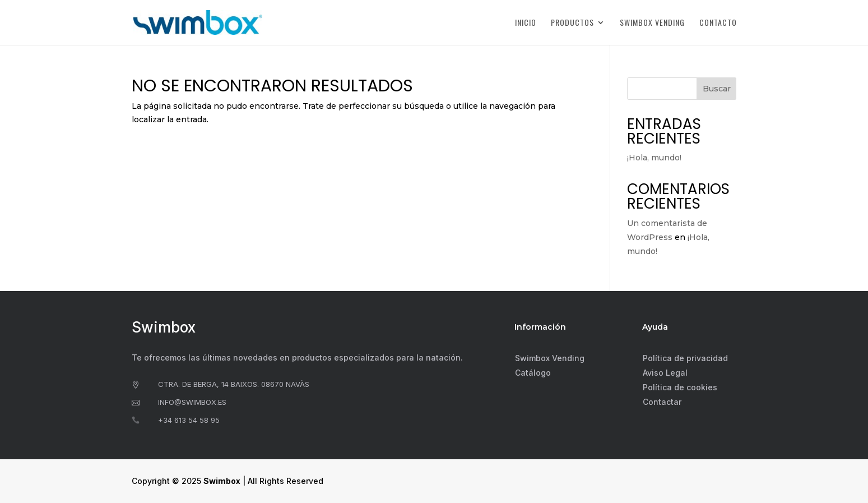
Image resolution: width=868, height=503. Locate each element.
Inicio (526, 23)
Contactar (662, 402)
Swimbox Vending (652, 23)
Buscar (717, 89)
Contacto (718, 23)
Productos (572, 23)
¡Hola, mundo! (654, 158)
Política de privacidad (685, 358)
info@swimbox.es (192, 402)
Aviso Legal (665, 373)
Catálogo (533, 373)
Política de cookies (680, 387)
